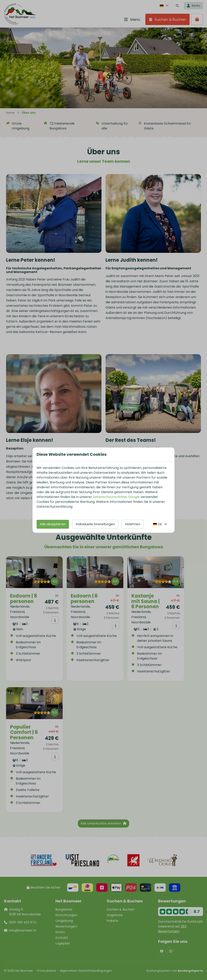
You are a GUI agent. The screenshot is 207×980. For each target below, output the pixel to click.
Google (134, 497)
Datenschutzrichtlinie (110, 497)
